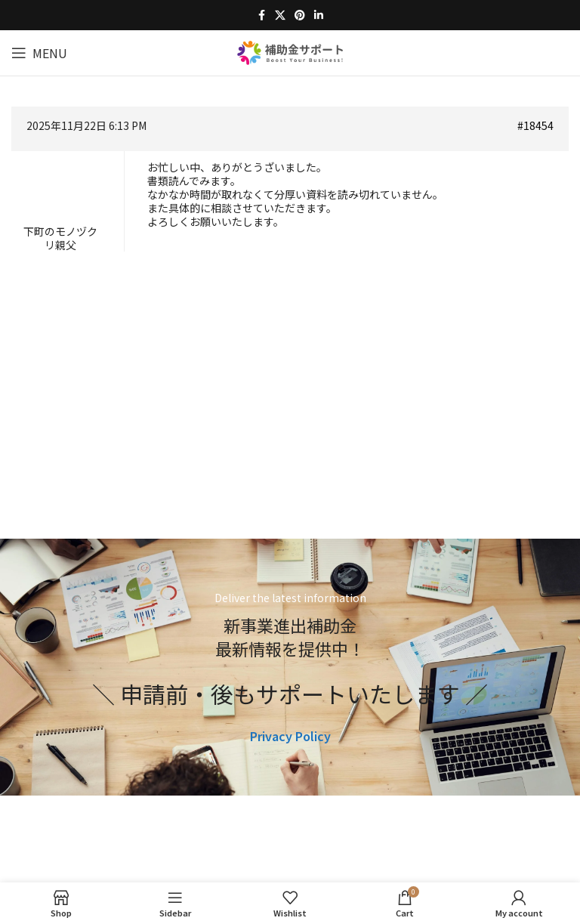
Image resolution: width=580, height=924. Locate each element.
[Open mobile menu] (39, 53)
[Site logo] (290, 51)
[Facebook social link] (261, 15)
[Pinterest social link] (300, 15)
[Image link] (290, 861)
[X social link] (280, 15)
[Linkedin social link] (319, 15)
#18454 (535, 125)
